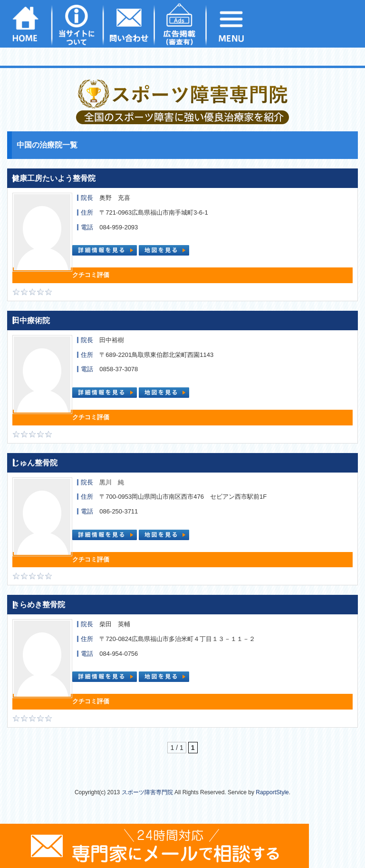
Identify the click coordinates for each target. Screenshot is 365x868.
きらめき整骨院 (38, 605)
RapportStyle (272, 792)
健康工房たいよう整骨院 (54, 178)
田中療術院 (31, 321)
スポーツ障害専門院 (147, 792)
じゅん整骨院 (35, 463)
